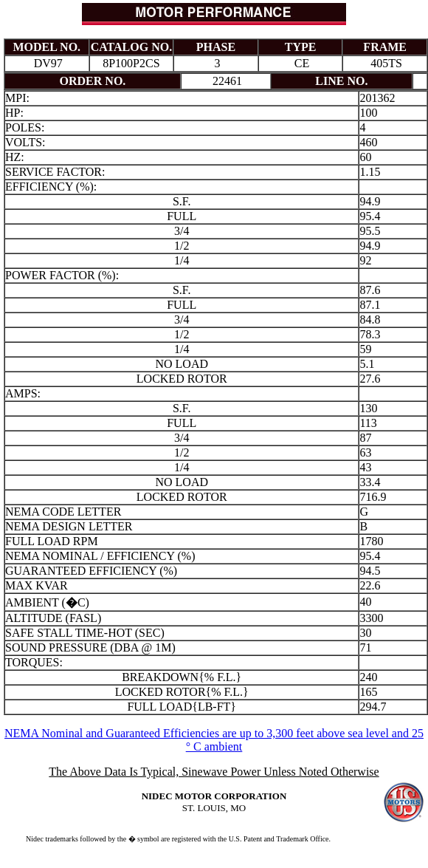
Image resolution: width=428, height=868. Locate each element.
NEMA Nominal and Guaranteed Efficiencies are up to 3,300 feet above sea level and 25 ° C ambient (214, 740)
